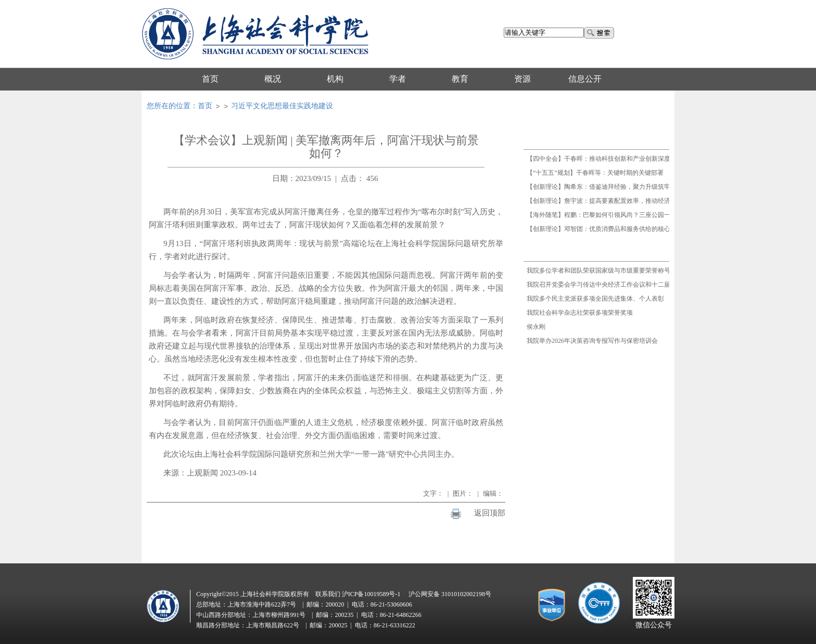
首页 (205, 106)
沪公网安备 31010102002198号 (450, 594)
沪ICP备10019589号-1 (371, 594)
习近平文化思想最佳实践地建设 (282, 106)
